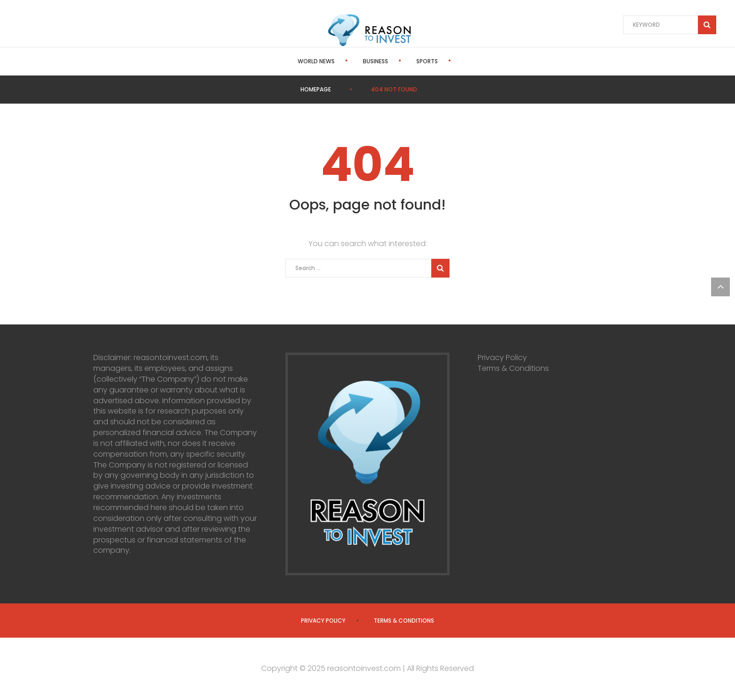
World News (289, 61)
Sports (400, 61)
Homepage (316, 89)
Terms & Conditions (513, 368)
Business (349, 61)
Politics (452, 61)
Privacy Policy (502, 358)
